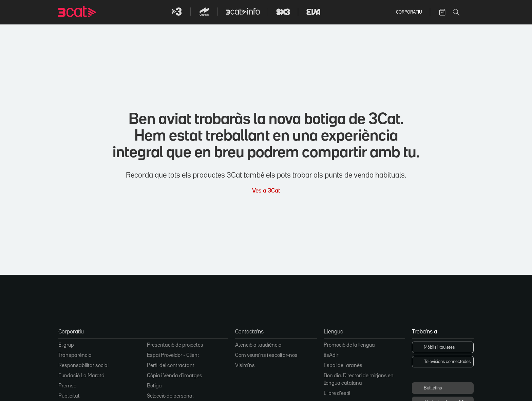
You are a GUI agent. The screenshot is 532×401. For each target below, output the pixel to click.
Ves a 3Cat (266, 190)
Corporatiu (409, 12)
